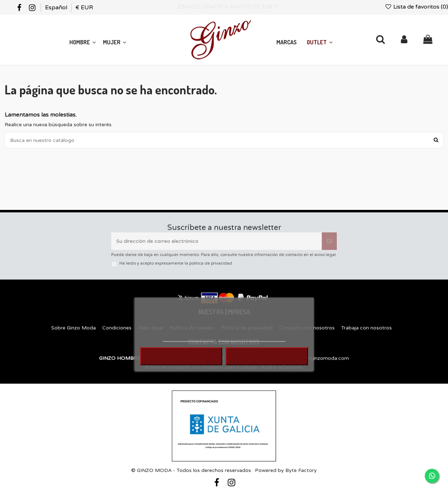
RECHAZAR (181, 362)
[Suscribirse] (329, 245)
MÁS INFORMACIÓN (188, 344)
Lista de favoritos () (416, 7)
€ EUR (84, 8)
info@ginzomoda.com (323, 364)
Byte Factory (301, 470)
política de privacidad (211, 267)
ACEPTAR (267, 362)
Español (57, 8)
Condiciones (117, 334)
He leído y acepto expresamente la (176, 267)
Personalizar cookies (252, 344)
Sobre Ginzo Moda (73, 334)
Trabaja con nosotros (366, 334)
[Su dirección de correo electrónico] (216, 245)
